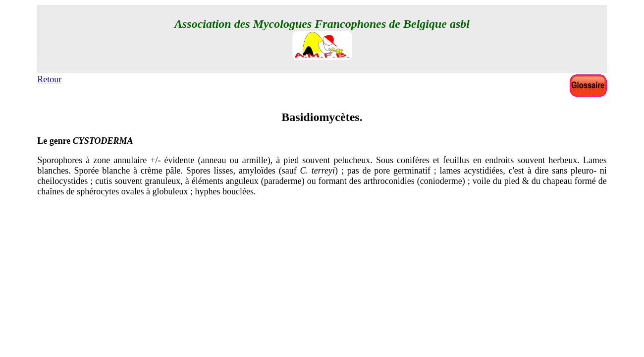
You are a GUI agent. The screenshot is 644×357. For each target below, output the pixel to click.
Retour (49, 79)
